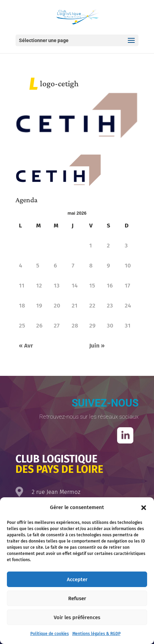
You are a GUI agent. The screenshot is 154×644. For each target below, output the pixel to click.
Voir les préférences (77, 617)
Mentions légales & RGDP (96, 634)
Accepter (77, 579)
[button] (144, 508)
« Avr (26, 346)
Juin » (97, 346)
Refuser (77, 598)
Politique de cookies (50, 634)
